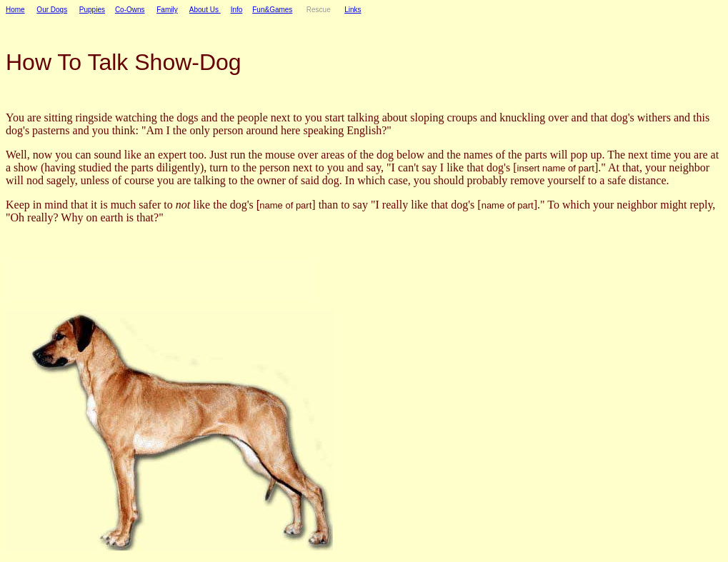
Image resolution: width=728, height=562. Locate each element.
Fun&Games (272, 10)
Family (167, 10)
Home (15, 10)
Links (353, 10)
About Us (205, 10)
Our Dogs (52, 10)
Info (237, 10)
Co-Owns (130, 10)
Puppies (92, 10)
